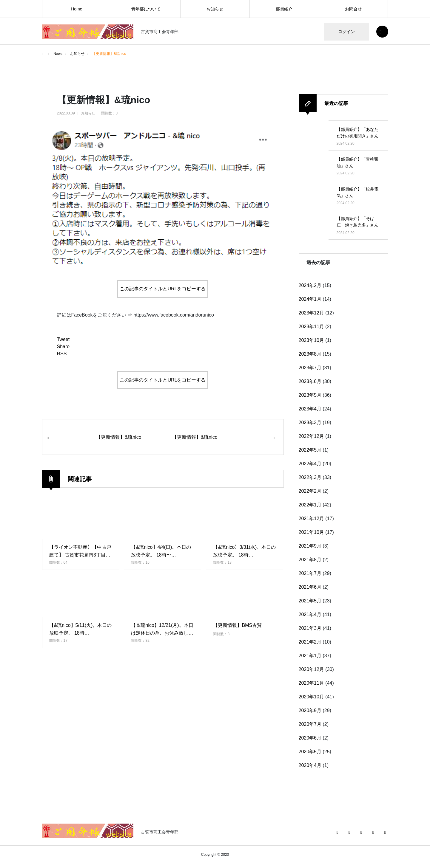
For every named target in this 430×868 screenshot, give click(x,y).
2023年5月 (310, 395)
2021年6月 (310, 587)
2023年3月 (310, 423)
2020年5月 (310, 752)
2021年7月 (310, 573)
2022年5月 (310, 450)
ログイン (346, 32)
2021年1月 (310, 656)
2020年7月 (310, 724)
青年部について (146, 9)
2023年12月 (311, 313)
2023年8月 (310, 354)
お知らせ (215, 9)
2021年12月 (311, 519)
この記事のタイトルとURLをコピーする (163, 289)
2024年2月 (310, 285)
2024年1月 (310, 299)
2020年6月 (310, 738)
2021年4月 (310, 614)
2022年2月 (310, 491)
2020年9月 (310, 710)
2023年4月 (310, 409)
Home (77, 9)
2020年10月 (311, 697)
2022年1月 (310, 505)
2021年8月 (310, 560)
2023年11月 (311, 327)
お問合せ (353, 9)
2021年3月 (310, 628)
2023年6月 (310, 381)
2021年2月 (310, 642)
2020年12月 (311, 669)
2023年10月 (311, 340)
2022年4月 (310, 464)
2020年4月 (310, 765)
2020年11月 (311, 683)
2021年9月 (310, 546)
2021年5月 (310, 601)
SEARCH (382, 32)
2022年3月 (310, 477)
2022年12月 (311, 436)
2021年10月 (311, 532)
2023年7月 (310, 368)
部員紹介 (284, 9)
